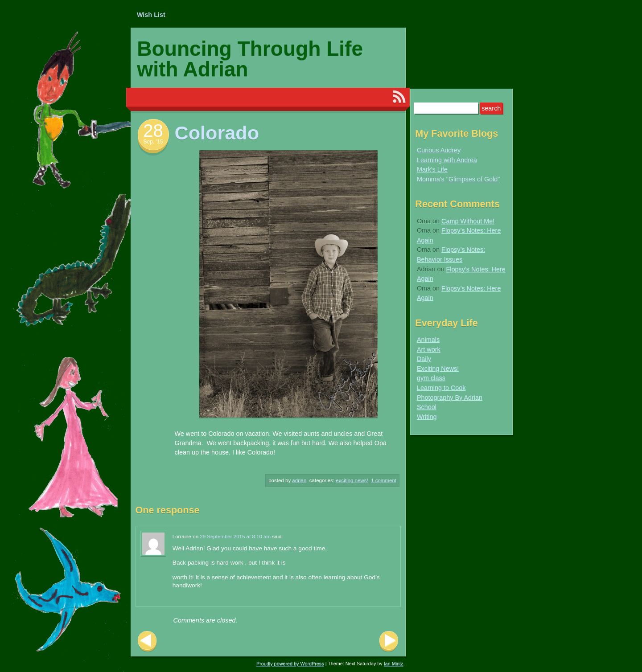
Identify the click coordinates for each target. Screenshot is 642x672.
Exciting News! (352, 480)
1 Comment (384, 480)
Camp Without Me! (468, 221)
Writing (427, 417)
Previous (147, 641)
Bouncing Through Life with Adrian (250, 59)
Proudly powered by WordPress (290, 664)
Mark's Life (432, 169)
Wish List (151, 15)
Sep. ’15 (153, 142)
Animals (428, 340)
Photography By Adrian (450, 397)
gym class (431, 378)
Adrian (299, 480)
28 (153, 131)
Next (389, 641)
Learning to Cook (441, 388)
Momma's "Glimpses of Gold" (459, 179)
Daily (424, 359)
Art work (429, 349)
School (427, 407)
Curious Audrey (439, 150)
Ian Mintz (394, 664)
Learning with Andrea (447, 160)
